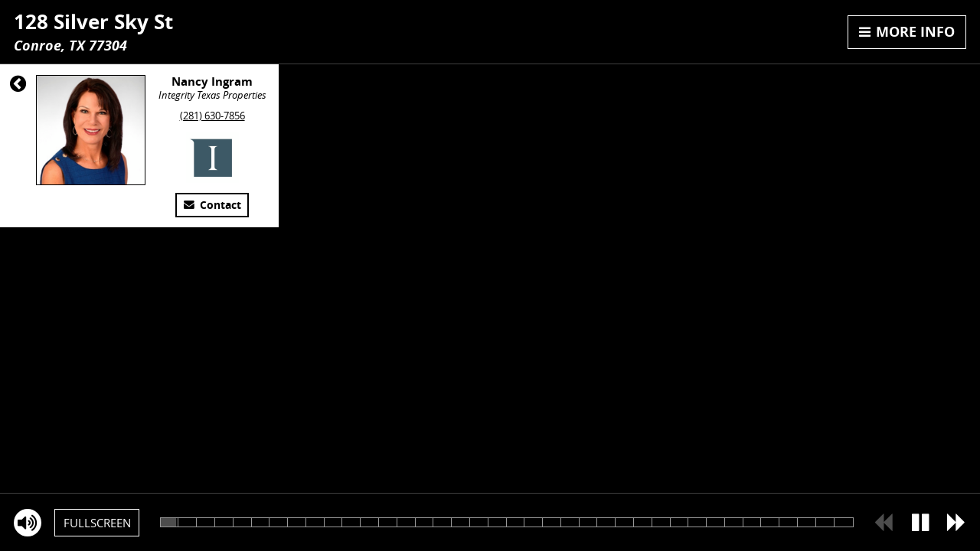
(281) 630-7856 (212, 116)
